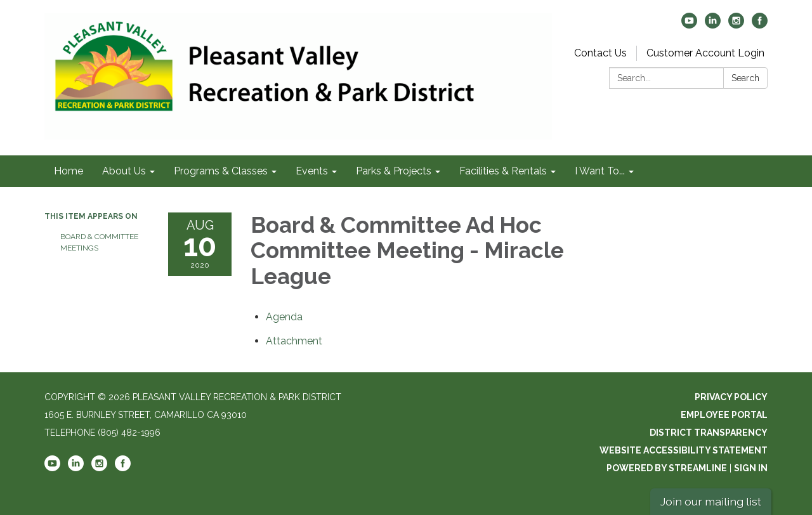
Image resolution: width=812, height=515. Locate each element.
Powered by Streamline (667, 468)
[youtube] (689, 25)
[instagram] (736, 25)
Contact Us (600, 53)
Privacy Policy (731, 397)
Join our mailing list (711, 501)
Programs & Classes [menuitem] (221, 171)
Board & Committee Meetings (99, 242)
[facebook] (760, 25)
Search (745, 78)
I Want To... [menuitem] (600, 171)
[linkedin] (713, 25)
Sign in (751, 468)
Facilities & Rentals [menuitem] (503, 171)
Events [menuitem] (312, 171)
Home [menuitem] (69, 171)
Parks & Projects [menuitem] (394, 171)
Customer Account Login (705, 53)
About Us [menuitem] (124, 171)
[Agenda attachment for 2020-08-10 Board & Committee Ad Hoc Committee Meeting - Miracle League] (284, 317)
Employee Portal (724, 415)
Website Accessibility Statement (684, 450)
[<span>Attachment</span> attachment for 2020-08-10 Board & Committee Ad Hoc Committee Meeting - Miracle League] (294, 341)
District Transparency (709, 433)
